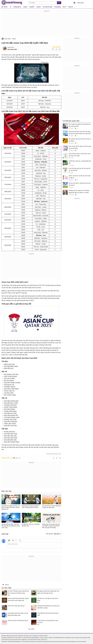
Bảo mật (15, 636)
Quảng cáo (36, 636)
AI (11, 7)
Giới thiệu (4, 636)
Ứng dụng (26, 636)
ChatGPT (32, 7)
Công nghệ (57, 7)
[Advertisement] (47, 24)
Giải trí (14, 39)
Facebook (41, 636)
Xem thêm (31, 629)
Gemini (39, 7)
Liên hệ (31, 636)
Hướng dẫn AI (17, 7)
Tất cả (5, 7)
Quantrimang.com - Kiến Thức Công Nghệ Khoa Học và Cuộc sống (12, 3)
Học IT (64, 7)
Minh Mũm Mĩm (12, 49)
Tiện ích (71, 7)
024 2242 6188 (14, 640)
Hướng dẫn (20, 636)
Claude (25, 7)
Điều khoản (9, 636)
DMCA (46, 636)
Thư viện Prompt (47, 7)
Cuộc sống (7, 39)
